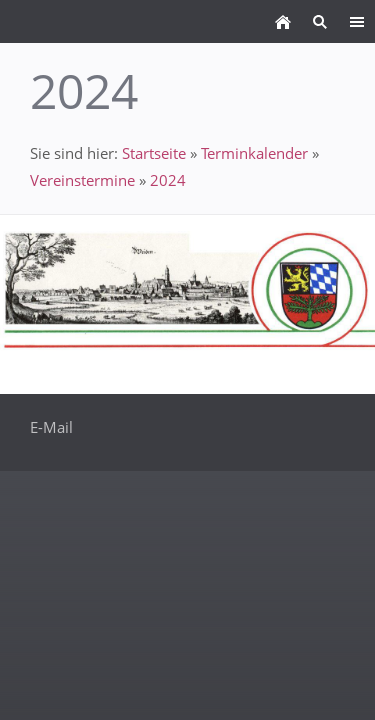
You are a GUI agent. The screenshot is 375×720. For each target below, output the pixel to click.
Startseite (154, 153)
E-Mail (51, 427)
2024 (168, 180)
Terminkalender (254, 153)
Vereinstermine (82, 180)
